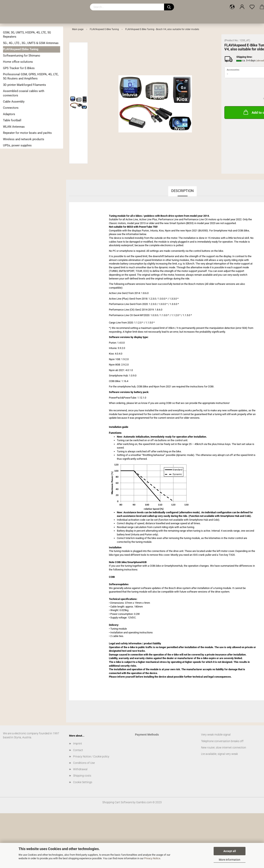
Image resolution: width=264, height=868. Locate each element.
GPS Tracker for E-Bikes (19, 68)
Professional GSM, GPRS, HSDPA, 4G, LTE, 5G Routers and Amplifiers (31, 76)
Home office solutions (18, 62)
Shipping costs (82, 776)
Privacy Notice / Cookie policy (91, 756)
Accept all (230, 851)
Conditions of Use (84, 763)
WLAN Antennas (14, 127)
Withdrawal (80, 769)
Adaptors (9, 114)
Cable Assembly (14, 102)
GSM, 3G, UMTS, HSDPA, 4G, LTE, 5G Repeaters (27, 35)
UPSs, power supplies (17, 145)
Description (182, 191)
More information (230, 860)
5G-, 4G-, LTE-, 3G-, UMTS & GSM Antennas (31, 43)
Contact (78, 750)
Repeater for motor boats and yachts (27, 133)
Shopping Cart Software (117, 802)
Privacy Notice (152, 858)
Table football (12, 120)
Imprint (78, 744)
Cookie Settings (83, 782)
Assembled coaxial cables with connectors (24, 93)
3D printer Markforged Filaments (24, 85)
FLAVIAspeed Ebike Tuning (21, 49)
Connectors (11, 108)
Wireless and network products (24, 139)
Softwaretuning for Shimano (22, 56)
